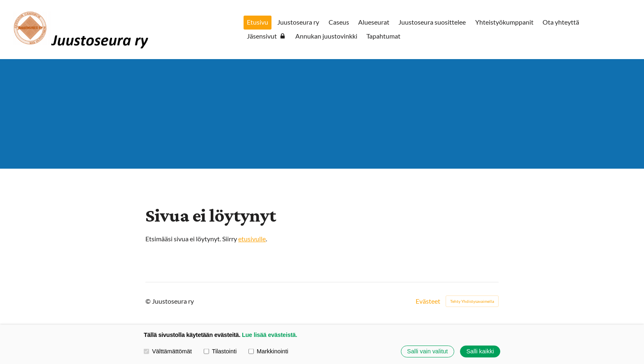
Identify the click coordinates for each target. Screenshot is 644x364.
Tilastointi (220, 351)
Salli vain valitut (427, 351)
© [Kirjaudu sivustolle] (149, 301)
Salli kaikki (480, 351)
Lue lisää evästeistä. (270, 335)
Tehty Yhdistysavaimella (472, 301)
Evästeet (428, 301)
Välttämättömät (168, 351)
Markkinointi (268, 351)
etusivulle (252, 239)
